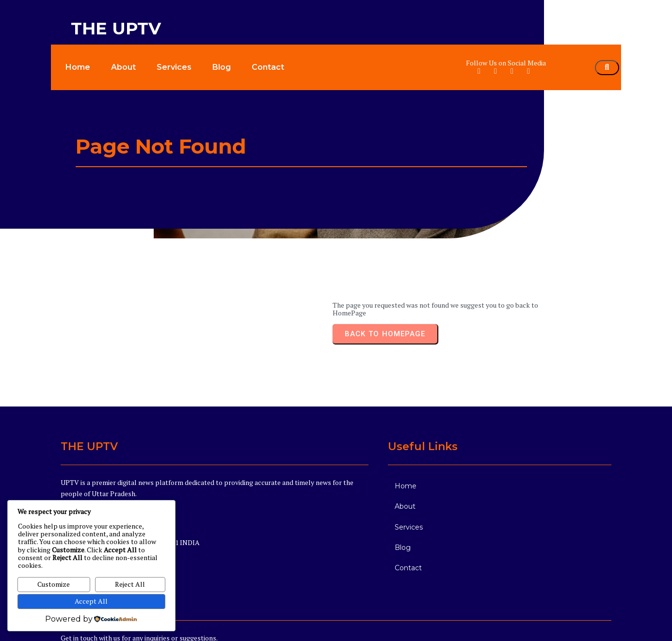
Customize (54, 584)
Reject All (130, 584)
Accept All (91, 601)
